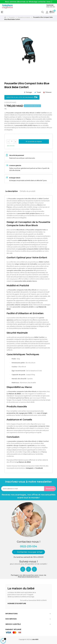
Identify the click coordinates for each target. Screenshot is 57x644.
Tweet (39, 92)
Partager (29, 92)
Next (51, 52)
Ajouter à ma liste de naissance (22, 97)
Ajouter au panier (34, 142)
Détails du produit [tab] (28, 191)
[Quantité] (12, 141)
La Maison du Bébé (14, 394)
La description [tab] (12, 191)
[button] (28, 552)
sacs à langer (42, 413)
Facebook (39, 468)
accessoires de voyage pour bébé (19, 413)
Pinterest (48, 92)
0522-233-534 (51, 7)
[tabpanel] (29, 50)
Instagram (30, 468)
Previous (7, 52)
